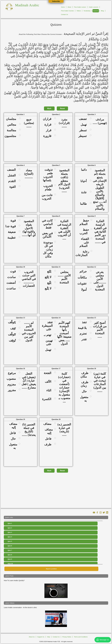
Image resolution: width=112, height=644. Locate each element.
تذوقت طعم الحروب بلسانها (48, 175)
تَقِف (14, 328)
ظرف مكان (84, 375)
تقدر (85, 339)
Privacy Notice (67, 637)
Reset (62, 108)
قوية (14, 221)
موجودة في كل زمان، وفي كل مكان (48, 249)
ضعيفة (13, 232)
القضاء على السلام (84, 242)
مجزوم (12, 384)
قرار (49, 130)
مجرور (13, 390)
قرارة (49, 125)
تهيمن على (49, 342)
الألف (49, 382)
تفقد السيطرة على (47, 326)
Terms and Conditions (81, 637)
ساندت (12, 277)
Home (63, 7)
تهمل (84, 125)
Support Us (41, 637)
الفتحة (48, 373)
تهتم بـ (48, 335)
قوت (14, 271)
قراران (48, 119)
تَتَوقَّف (13, 334)
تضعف (84, 119)
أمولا (85, 290)
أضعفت (12, 283)
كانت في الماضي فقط (47, 224)
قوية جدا (11, 226)
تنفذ (85, 322)
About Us (32, 637)
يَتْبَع (50, 271)
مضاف (48, 424)
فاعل (13, 433)
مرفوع (13, 373)
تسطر (84, 130)
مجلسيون (11, 136)
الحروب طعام (48, 188)
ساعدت (12, 288)
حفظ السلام (84, 222)
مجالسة (12, 130)
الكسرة (47, 399)
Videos (79, 11)
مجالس (12, 125)
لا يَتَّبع (49, 288)
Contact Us (64, 14)
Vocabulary (87, 11)
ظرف (49, 444)
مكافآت (83, 278)
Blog (102, 11)
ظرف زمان (84, 384)
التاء (50, 390)
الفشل (12, 175)
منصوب (12, 379)
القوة (13, 187)
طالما (84, 204)
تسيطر (83, 136)
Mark (49, 108)
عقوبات (83, 284)
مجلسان (12, 119)
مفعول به (84, 399)
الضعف (12, 170)
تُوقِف (13, 340)
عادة (85, 192)
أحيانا (84, 181)
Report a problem (51, 569)
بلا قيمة (83, 328)
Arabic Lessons (94, 7)
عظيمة (12, 238)
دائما (85, 170)
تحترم (84, 334)
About (69, 7)
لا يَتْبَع (49, 277)
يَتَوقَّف (13, 322)
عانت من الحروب (47, 197)
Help (48, 637)
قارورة (48, 136)
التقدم (13, 181)
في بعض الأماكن (47, 235)
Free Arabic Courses (67, 11)
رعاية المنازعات (82, 253)
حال (85, 391)
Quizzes (96, 11)
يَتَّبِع (50, 283)
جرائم (84, 271)
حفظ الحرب (84, 231)
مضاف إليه (13, 426)
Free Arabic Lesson (80, 7)
